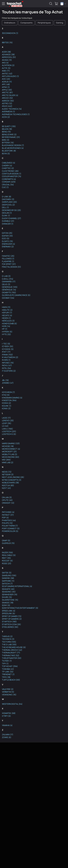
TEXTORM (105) (9, 642)
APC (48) (6, 84)
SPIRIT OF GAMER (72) (12, 616)
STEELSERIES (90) (10, 627)
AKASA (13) (7, 60)
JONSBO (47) (8, 383)
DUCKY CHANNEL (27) (12, 218)
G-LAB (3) (6, 276)
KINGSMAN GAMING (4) (12, 398)
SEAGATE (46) (8, 589)
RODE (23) (7, 563)
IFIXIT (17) (6, 352)
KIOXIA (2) (6, 403)
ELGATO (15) (7, 241)
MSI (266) (6, 460)
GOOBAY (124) (8, 298)
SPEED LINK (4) (9, 611)
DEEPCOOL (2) (8, 205)
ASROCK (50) (8, 101)
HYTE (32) (6, 334)
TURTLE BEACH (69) (11, 680)
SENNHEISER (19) (10, 594)
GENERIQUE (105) (10, 287)
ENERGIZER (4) (8, 244)
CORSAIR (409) (9, 182)
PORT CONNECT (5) (11, 528)
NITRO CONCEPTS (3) (12, 480)
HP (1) (5, 329)
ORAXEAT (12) (8, 503)
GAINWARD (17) (9, 282)
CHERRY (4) (7, 166)
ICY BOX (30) (8, 346)
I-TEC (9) (6, 344)
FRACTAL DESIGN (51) (11, 267)
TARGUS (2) (7, 636)
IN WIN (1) (6, 360)
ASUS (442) (7, 106)
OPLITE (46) (7, 500)
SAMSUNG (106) (9, 575)
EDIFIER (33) (7, 236)
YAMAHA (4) (7, 725)
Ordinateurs (10, 23)
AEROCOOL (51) (9, 57)
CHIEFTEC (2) (8, 168)
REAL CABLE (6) (9, 555)
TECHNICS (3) (8, 639)
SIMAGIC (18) (8, 603)
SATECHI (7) (7, 584)
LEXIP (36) (7, 423)
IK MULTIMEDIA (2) (10, 357)
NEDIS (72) (7, 472)
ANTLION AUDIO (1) (10, 76)
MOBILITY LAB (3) (10, 454)
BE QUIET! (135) (9, 126)
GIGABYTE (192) (9, 292)
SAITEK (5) (7, 573)
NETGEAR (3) (8, 474)
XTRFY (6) (6, 716)
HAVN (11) (6, 307)
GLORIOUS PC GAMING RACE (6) (16, 295)
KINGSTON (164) (9, 400)
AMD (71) (6, 71)
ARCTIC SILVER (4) (10, 95)
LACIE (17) (6, 418)
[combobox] (63, 4)
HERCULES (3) (8, 321)
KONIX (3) (6, 408)
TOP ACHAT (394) (10, 666)
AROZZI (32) (7, 98)
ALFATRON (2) (8, 65)
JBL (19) (5, 380)
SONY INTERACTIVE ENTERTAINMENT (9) (20, 608)
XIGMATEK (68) (9, 713)
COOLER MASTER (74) (12, 176)
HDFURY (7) (7, 313)
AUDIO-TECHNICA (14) (12, 109)
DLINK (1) (6, 216)
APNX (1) (6, 87)
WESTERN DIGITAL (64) (12, 704)
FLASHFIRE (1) (8, 261)
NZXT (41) (6, 488)
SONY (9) (6, 605)
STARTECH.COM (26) (11, 624)
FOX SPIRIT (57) (9, 264)
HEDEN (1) (6, 318)
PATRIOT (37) (8, 515)
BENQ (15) (6, 132)
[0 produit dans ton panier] (56, 4)
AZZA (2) (6, 117)
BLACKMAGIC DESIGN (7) (13, 145)
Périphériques (44, 23)
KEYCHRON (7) (8, 392)
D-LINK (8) (7, 197)
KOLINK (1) (7, 406)
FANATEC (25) (8, 256)
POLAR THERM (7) (10, 526)
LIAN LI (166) (7, 429)
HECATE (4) (7, 315)
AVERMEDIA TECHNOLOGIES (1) (16, 114)
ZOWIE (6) (7, 737)
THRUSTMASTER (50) (12, 658)
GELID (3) (6, 284)
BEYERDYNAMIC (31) (11, 137)
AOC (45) (6, 79)
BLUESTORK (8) (9, 151)
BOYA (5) (6, 154)
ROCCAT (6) (7, 561)
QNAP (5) (6, 540)
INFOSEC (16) (8, 363)
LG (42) (5, 426)
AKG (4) (5, 63)
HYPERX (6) (7, 332)
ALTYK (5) (6, 68)
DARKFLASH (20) (9, 202)
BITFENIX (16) (8, 143)
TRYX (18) (6, 677)
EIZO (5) (6, 238)
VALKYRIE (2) (8, 689)
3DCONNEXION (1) (10, 33)
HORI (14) (6, 326)
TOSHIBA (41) (8, 669)
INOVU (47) (7, 365)
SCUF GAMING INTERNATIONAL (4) (17, 586)
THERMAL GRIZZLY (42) (12, 650)
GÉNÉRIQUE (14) (9, 290)
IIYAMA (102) (7, 355)
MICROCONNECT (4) (11, 449)
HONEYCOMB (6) (9, 324)
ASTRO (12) (7, 103)
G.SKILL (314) (8, 279)
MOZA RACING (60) (11, 457)
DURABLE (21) (8, 221)
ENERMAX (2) (8, 247)
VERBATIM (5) (8, 692)
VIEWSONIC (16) (9, 695)
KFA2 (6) (6, 395)
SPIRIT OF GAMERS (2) (12, 619)
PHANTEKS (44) (9, 520)
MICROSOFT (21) (9, 452)
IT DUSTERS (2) (9, 371)
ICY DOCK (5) (8, 349)
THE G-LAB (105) (9, 644)
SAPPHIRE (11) (8, 581)
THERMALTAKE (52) (11, 655)
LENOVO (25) (8, 420)
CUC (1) (5, 187)
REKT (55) (6, 558)
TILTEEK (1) (7, 661)
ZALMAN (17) (8, 735)
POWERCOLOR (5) (10, 531)
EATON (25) (7, 233)
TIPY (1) (5, 664)
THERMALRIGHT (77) (11, 653)
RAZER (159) (7, 552)
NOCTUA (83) (8, 485)
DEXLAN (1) (7, 213)
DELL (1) (5, 207)
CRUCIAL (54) (8, 185)
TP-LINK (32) (8, 672)
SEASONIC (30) (9, 592)
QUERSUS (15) (8, 543)
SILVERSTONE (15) (10, 600)
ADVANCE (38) (8, 54)
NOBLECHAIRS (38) (11, 483)
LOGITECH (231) (9, 431)
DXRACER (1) (8, 224)
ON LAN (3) (7, 497)
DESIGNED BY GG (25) (11, 210)
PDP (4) (5, 518)
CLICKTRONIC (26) (10, 171)
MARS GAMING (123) (11, 443)
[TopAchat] (14, 4)
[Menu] (3, 4)
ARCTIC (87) (7, 92)
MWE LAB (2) (8, 462)
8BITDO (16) (7, 42)
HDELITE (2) (7, 310)
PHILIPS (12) (7, 523)
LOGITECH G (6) (9, 434)
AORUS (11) (7, 82)
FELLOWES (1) (8, 259)
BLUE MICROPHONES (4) (13, 148)
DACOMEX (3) (8, 199)
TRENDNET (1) (8, 674)
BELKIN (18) (7, 129)
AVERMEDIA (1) (8, 112)
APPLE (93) (7, 90)
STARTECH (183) (9, 622)
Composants (26, 23)
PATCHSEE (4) (8, 512)
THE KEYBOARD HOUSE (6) (14, 647)
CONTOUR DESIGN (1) (12, 174)
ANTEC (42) (7, 74)
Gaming (60, 23)
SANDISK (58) (8, 578)
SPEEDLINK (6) (9, 613)
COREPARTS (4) (9, 179)
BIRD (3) (6, 140)
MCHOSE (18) (8, 446)
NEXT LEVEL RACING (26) (13, 477)
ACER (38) (6, 52)
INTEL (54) (6, 368)
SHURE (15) (7, 597)
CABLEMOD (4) (9, 163)
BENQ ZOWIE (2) (9, 134)
